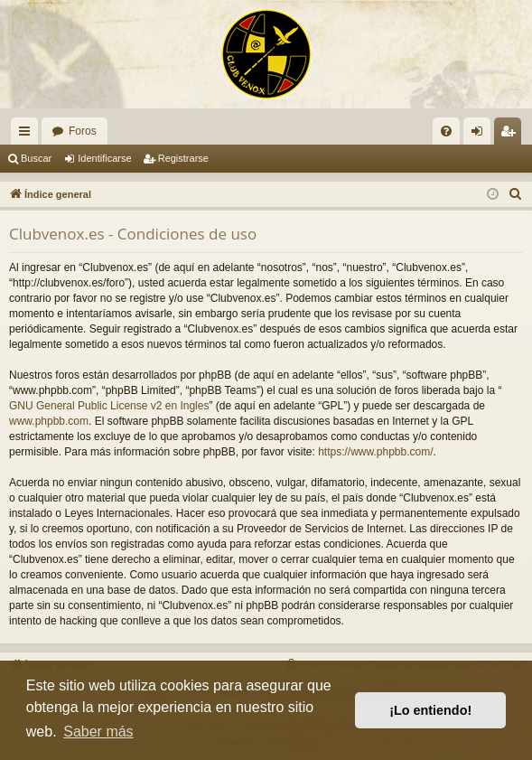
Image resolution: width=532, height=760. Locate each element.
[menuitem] (446, 131)
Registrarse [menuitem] (512, 135)
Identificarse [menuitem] (481, 135)
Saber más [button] (98, 732)
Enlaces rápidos (28, 135)
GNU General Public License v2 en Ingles (109, 406)
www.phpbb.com (49, 421)
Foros (83, 131)
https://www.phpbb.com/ (375, 452)
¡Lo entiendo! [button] (430, 710)
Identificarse (104, 158)
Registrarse (183, 158)
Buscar (36, 158)
